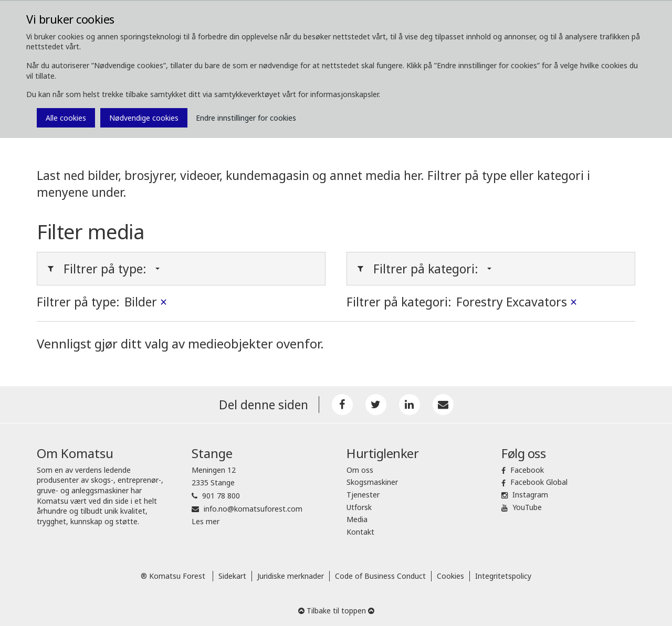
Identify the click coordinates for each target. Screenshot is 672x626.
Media (357, 519)
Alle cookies (66, 118)
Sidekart (232, 576)
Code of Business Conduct (380, 576)
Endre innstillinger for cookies (246, 118)
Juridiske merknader (291, 576)
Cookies (450, 576)
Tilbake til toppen (336, 611)
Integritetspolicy (503, 576)
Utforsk (359, 507)
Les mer (206, 521)
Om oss (360, 470)
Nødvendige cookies (144, 118)
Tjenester (363, 495)
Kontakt (360, 532)
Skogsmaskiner (372, 482)
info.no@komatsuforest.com (253, 509)
